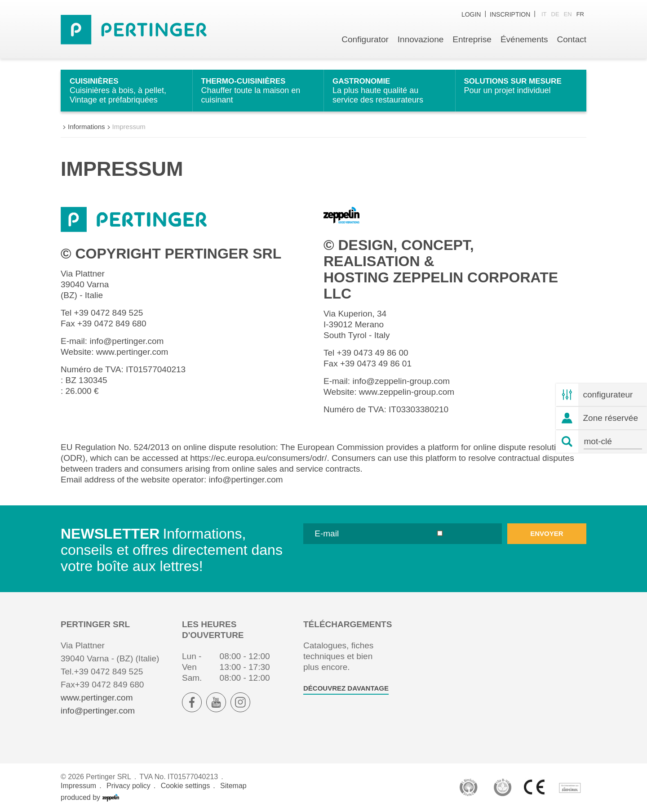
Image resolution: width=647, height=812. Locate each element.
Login (471, 14)
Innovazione (421, 39)
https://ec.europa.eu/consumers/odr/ (258, 458)
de (555, 14)
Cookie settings (185, 786)
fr (580, 14)
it (544, 14)
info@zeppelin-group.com (401, 381)
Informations (86, 127)
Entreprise (472, 39)
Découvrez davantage (346, 688)
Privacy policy (129, 786)
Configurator (365, 39)
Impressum (78, 786)
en (568, 14)
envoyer (547, 533)
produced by (90, 798)
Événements (524, 39)
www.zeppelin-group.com (407, 392)
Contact (572, 39)
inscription (510, 14)
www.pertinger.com (132, 352)
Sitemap (233, 786)
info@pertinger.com (126, 341)
